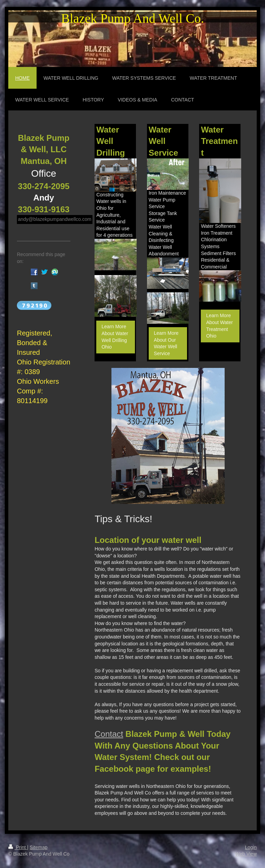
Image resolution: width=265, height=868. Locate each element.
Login (251, 847)
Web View (246, 854)
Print (18, 847)
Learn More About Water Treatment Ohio (219, 326)
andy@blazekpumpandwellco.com (55, 219)
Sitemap (38, 847)
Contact (109, 734)
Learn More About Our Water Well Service (166, 343)
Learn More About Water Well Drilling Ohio (115, 337)
